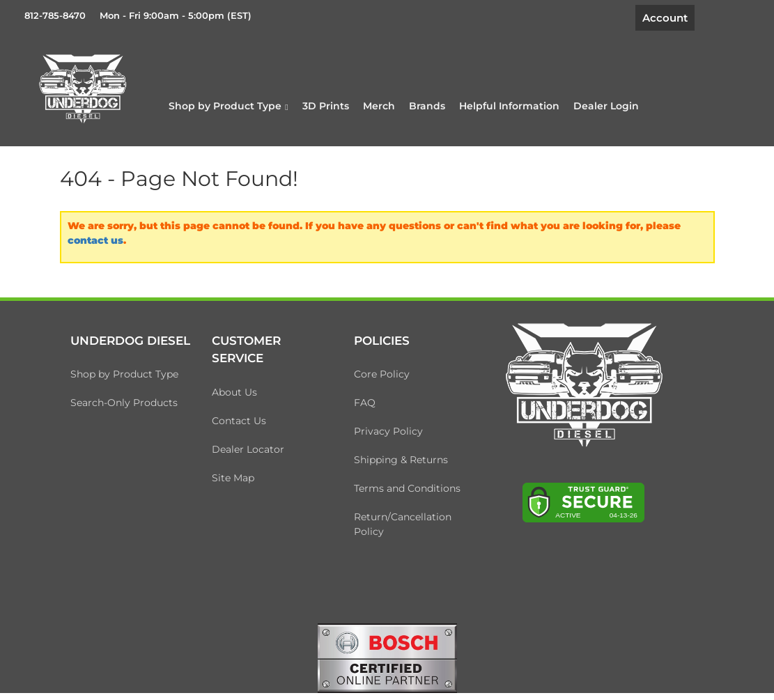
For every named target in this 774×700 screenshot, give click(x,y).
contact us (95, 240)
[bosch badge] (387, 658)
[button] (228, 106)
